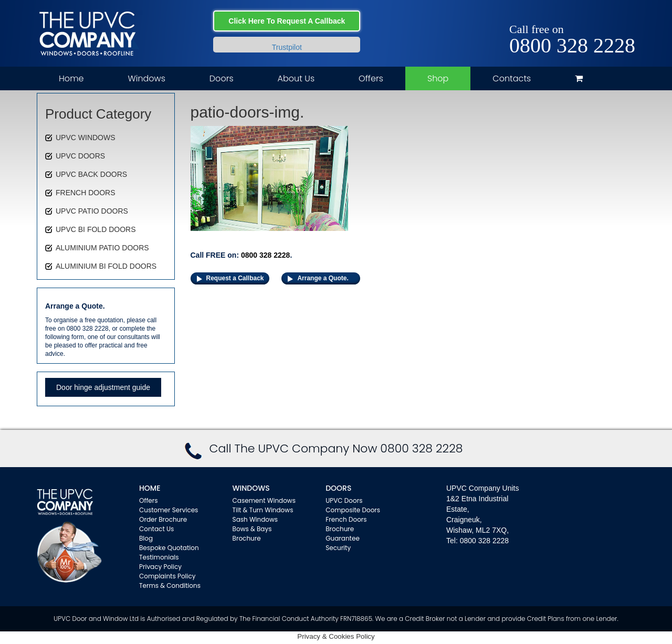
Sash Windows (255, 519)
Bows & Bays (252, 529)
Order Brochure (163, 519)
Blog (146, 538)
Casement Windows (264, 500)
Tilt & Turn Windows (263, 510)
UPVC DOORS (80, 156)
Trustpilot (287, 47)
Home (71, 78)
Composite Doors (353, 510)
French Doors (346, 519)
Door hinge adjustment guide (103, 387)
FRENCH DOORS (86, 193)
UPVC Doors (344, 500)
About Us (296, 78)
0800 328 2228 (572, 46)
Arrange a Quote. (323, 278)
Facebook (597, 17)
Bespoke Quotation (169, 548)
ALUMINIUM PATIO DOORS (102, 248)
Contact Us (156, 529)
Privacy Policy (160, 567)
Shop (438, 78)
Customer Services (169, 510)
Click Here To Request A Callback (287, 21)
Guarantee (343, 538)
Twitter (612, 17)
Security (338, 548)
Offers (371, 78)
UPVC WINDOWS (86, 138)
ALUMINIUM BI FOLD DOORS (106, 266)
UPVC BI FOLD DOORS (96, 229)
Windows (146, 78)
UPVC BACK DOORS (91, 174)
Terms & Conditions (170, 585)
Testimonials (159, 557)
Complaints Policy (167, 576)
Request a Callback (235, 278)
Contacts (512, 78)
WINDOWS (251, 488)
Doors (222, 78)
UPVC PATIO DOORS (92, 211)
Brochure (247, 538)
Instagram (628, 17)
